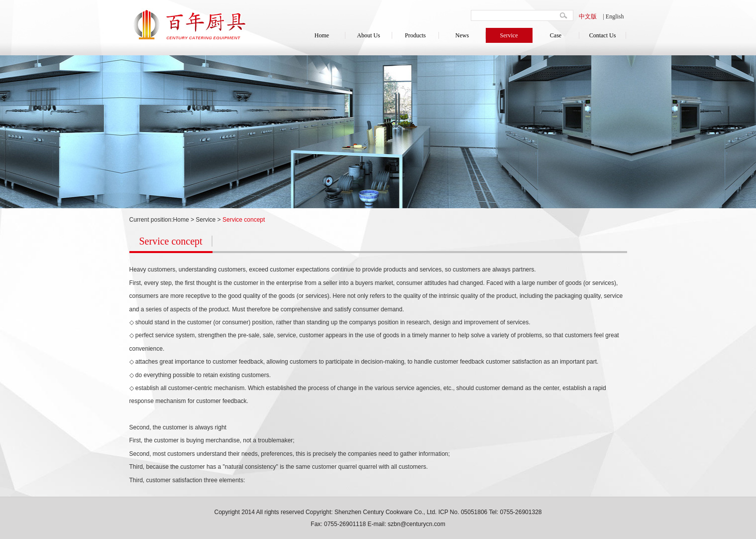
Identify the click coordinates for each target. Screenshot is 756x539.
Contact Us (603, 35)
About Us (368, 35)
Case (556, 35)
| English (613, 16)
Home (322, 35)
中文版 (588, 16)
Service (509, 35)
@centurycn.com (423, 524)
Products (416, 35)
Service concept (244, 220)
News (462, 35)
